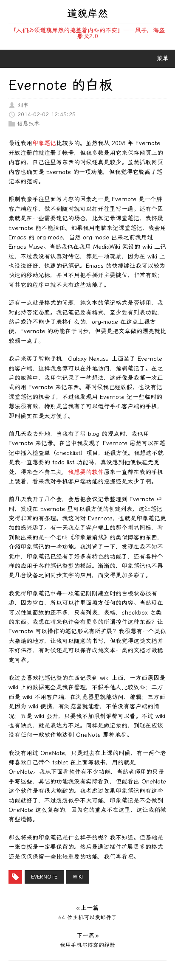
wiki (78, 877)
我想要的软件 (86, 472)
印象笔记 (44, 143)
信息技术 (28, 123)
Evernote (44, 877)
